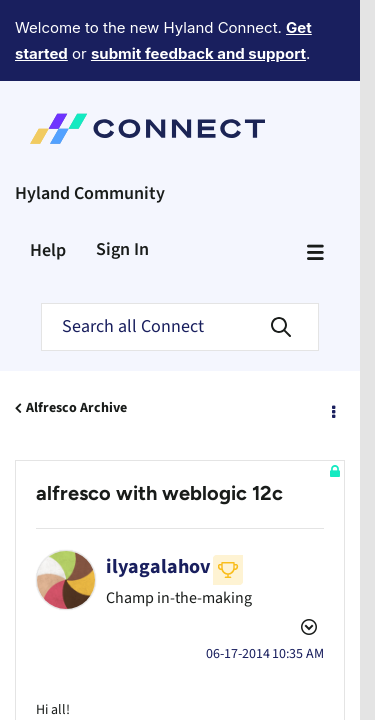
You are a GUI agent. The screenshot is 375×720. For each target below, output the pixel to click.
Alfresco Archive (76, 334)
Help (48, 176)
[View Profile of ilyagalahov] (158, 493)
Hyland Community (90, 119)
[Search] (180, 253)
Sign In (122, 175)
